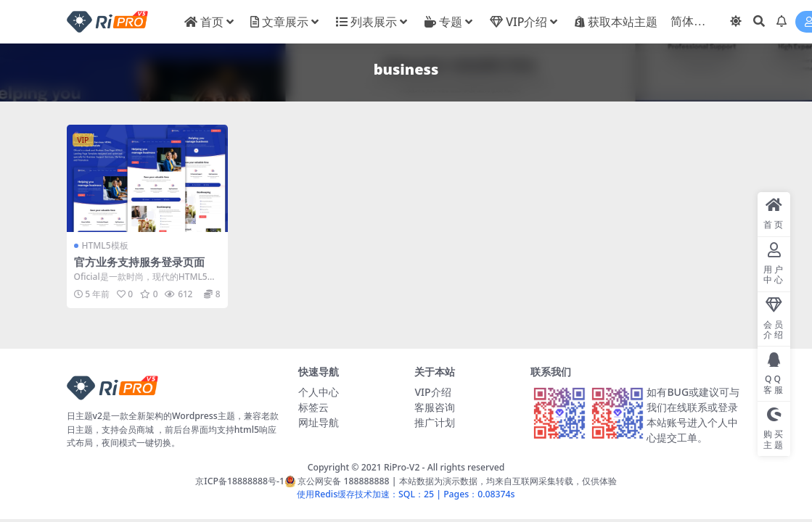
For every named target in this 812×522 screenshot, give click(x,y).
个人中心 (319, 392)
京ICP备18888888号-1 (240, 481)
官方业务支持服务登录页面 (139, 262)
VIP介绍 (432, 392)
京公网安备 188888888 (337, 481)
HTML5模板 (105, 245)
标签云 (313, 407)
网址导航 (319, 422)
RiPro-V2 (402, 467)
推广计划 (435, 422)
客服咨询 (435, 407)
